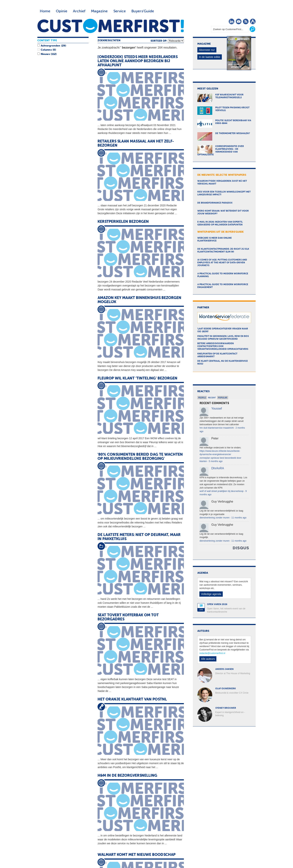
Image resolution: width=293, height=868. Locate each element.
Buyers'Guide (143, 11)
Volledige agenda (211, 594)
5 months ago (216, 461)
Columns (46, 50)
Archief (79, 11)
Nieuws (45, 54)
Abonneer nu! (207, 50)
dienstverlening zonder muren (215, 518)
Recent (212, 398)
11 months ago (239, 518)
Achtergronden (50, 46)
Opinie (62, 11)
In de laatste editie (210, 57)
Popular (223, 398)
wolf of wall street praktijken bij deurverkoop (222, 491)
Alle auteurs (208, 659)
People (202, 398)
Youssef (217, 409)
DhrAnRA (218, 468)
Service (119, 11)
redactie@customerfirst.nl (212, 653)
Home (45, 11)
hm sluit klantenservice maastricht (217, 428)
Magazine (99, 11)
